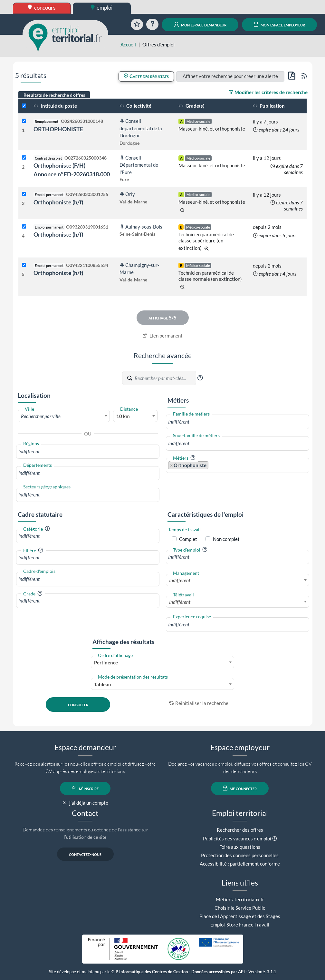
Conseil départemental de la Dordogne (141, 128)
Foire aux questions (240, 847)
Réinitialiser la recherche (199, 703)
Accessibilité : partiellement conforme (240, 864)
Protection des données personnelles (240, 855)
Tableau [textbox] (103, 684)
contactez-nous (85, 854)
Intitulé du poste (55, 106)
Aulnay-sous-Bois (141, 227)
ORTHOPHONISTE (58, 129)
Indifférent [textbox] (180, 580)
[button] (200, 378)
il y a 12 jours (267, 158)
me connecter (240, 788)
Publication (269, 106)
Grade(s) (191, 106)
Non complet (226, 539)
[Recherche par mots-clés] (165, 378)
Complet (188, 539)
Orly (127, 194)
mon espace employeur (279, 24)
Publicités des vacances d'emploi (237, 838)
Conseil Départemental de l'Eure (139, 165)
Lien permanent (162, 336)
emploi (102, 8)
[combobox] (64, 416)
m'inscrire (85, 788)
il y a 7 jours (265, 122)
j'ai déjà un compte (85, 803)
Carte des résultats (146, 76)
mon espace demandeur (200, 24)
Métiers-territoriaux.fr (240, 899)
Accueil (128, 44)
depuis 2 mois (267, 227)
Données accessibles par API (218, 972)
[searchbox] (88, 451)
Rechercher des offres (240, 830)
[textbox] (64, 416)
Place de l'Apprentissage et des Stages (240, 916)
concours (42, 8)
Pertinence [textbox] (106, 662)
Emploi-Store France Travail (240, 925)
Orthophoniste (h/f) (58, 202)
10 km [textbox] (123, 416)
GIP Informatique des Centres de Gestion (150, 972)
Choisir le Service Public (240, 908)
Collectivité (136, 106)
